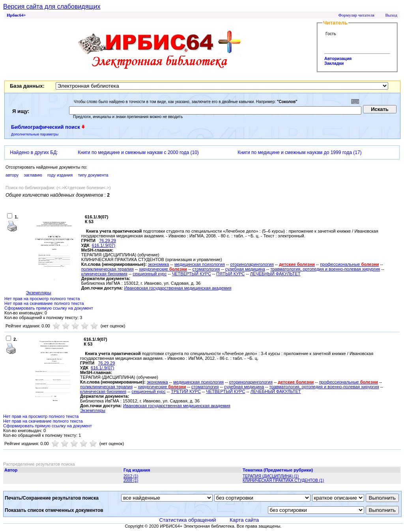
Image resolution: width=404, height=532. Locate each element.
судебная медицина (245, 269)
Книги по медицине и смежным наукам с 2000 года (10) (138, 152)
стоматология (206, 269)
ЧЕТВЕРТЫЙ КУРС (192, 274)
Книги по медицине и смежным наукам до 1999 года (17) (299, 152)
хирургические (163, 269)
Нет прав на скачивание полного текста (44, 303)
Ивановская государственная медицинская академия (178, 288)
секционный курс (150, 274)
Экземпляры (39, 293)
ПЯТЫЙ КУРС (230, 274)
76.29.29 (108, 241)
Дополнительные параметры (35, 134)
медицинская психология (200, 264)
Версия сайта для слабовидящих (52, 7)
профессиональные (349, 264)
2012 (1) (131, 476)
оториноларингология (252, 264)
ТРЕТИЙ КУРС (186, 391)
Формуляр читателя (356, 15)
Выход (391, 15)
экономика (159, 264)
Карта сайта (244, 520)
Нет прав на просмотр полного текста (42, 299)
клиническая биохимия (104, 274)
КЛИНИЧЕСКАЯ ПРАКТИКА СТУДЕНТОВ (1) (283, 480)
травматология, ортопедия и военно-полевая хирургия (325, 269)
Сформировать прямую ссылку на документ (49, 308)
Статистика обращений (187, 520)
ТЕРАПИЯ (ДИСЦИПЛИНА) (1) (271, 476)
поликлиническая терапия (108, 269)
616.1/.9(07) (104, 245)
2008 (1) (131, 480)
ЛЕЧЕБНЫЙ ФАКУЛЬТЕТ (275, 274)
